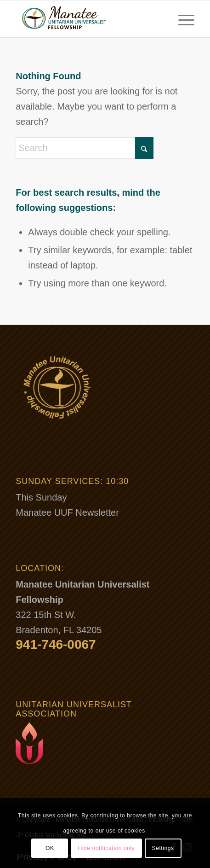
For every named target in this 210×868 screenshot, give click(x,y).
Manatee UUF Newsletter (67, 513)
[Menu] (182, 19)
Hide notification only (107, 848)
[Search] (85, 148)
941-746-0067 (56, 644)
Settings (163, 848)
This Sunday (41, 497)
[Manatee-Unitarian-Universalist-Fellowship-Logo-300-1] (87, 19)
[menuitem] (182, 19)
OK (50, 848)
